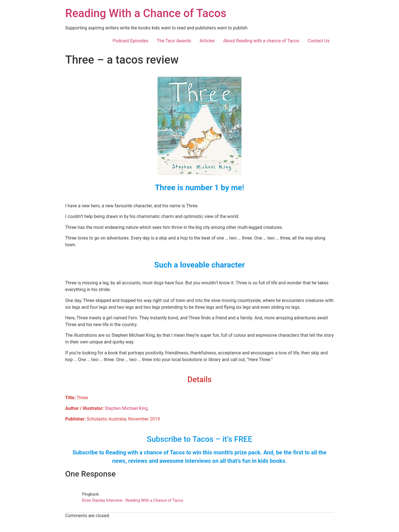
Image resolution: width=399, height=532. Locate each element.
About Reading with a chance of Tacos (261, 41)
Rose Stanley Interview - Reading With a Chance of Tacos (133, 500)
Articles (207, 41)
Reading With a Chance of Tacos (146, 13)
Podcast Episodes (131, 41)
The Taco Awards (174, 41)
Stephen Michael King (126, 408)
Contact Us (319, 41)
